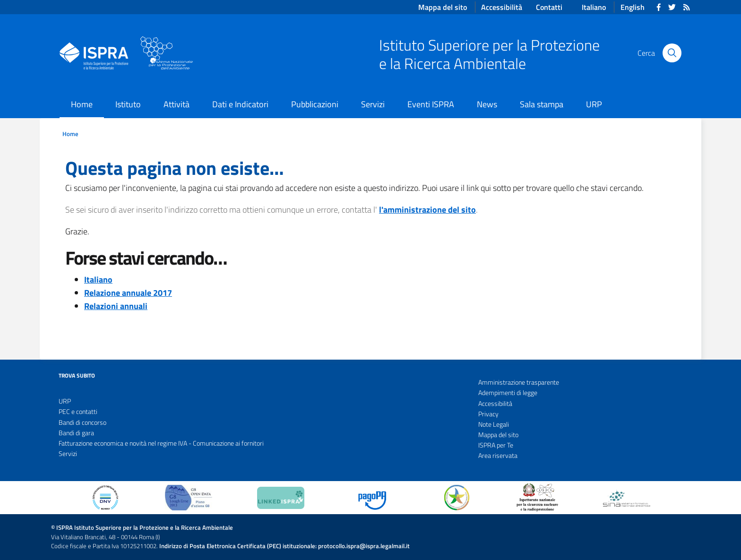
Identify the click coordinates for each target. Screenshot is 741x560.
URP (594, 104)
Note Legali (494, 424)
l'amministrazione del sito (427, 210)
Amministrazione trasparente (519, 382)
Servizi (373, 104)
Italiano (594, 7)
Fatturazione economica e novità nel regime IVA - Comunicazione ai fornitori (161, 443)
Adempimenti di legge (508, 393)
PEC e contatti (78, 412)
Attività (177, 104)
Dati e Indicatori (240, 104)
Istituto (128, 104)
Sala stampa (542, 104)
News (487, 104)
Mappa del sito (498, 435)
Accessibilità (495, 404)
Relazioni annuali (116, 306)
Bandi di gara (76, 433)
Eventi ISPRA (431, 104)
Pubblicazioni (315, 104)
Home (82, 104)
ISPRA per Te (496, 445)
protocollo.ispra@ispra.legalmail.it (364, 546)
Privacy (488, 414)
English (633, 7)
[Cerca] (672, 53)
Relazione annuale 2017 (128, 293)
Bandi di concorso (82, 422)
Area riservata (498, 456)
